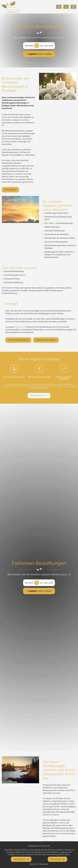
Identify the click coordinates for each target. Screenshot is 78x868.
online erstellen (39, 54)
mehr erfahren (10, 191)
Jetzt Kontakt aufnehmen (18, 342)
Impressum (34, 864)
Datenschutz (44, 864)
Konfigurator (20, 329)
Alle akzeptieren (19, 859)
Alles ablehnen (56, 859)
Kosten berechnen (39, 396)
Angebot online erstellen (46, 342)
